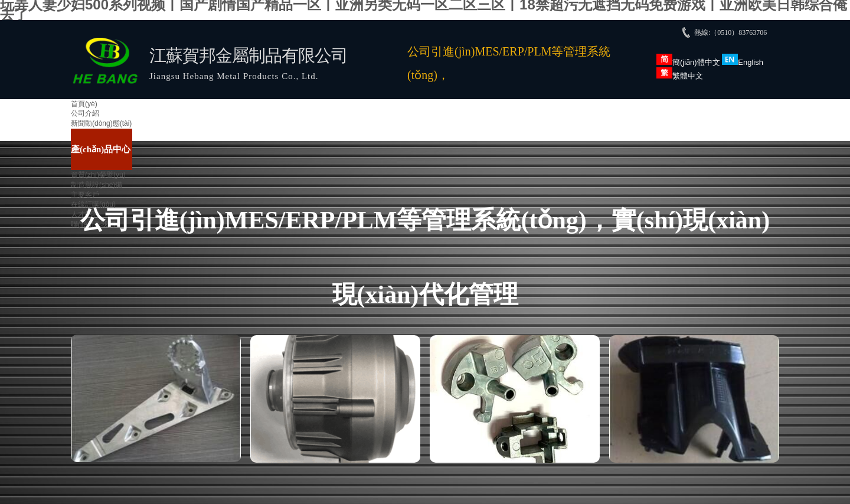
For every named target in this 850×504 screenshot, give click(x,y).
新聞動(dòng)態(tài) (101, 123)
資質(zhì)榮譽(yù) (98, 175)
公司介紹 (85, 113)
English (743, 62)
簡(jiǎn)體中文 (688, 62)
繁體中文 (680, 76)
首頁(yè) (84, 104)
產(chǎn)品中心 (101, 149)
